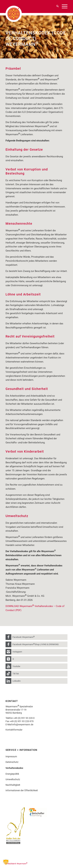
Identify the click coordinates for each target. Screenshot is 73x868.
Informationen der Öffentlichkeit (22, 790)
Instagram (17, 652)
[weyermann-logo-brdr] (21, 14)
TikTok (16, 674)
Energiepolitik (12, 774)
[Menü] (63, 6)
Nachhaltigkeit (13, 785)
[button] (6, 862)
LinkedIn (17, 681)
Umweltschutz (13, 779)
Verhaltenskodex (14, 768)
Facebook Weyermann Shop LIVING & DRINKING (36, 644)
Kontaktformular (14, 730)
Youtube (16, 666)
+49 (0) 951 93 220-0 (24, 718)
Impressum (11, 756)
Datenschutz (12, 762)
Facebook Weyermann (24, 637)
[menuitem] (56, 6)
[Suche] (56, 6)
